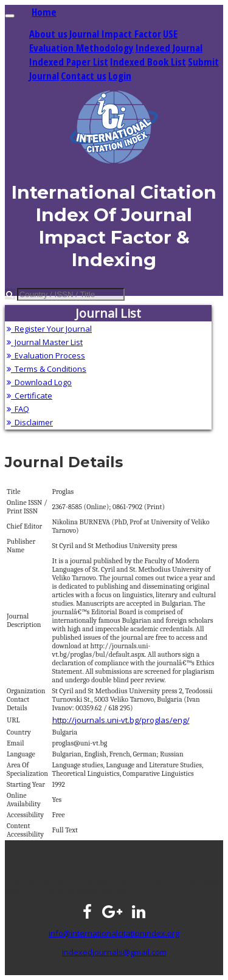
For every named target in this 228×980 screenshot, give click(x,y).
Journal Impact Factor (115, 34)
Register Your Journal (49, 329)
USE (170, 34)
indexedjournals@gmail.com (114, 952)
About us (48, 34)
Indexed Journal (169, 48)
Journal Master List (45, 342)
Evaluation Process (46, 355)
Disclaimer (30, 422)
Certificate (29, 396)
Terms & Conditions (47, 369)
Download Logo (39, 382)
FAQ (18, 409)
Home (44, 12)
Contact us (84, 76)
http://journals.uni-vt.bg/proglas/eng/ (121, 720)
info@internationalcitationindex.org (114, 933)
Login (120, 76)
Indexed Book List (148, 62)
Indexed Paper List (69, 62)
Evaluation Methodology (81, 48)
